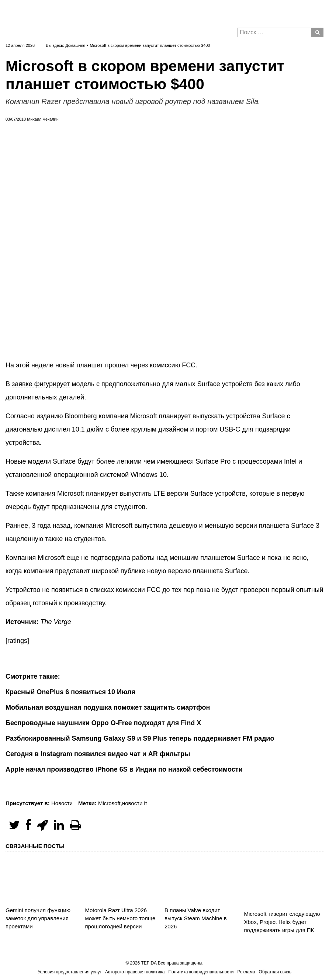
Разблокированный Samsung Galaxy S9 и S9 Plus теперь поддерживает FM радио (140, 738)
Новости (62, 803)
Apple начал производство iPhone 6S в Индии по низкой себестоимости (124, 769)
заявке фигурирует (41, 384)
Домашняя (75, 45)
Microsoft (109, 803)
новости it (134, 803)
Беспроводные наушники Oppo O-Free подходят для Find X (103, 723)
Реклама (246, 972)
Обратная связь (275, 972)
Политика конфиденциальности (201, 972)
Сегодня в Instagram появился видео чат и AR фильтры (98, 754)
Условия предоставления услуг (70, 972)
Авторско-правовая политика (135, 972)
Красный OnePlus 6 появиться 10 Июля (70, 692)
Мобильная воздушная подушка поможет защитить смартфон (108, 707)
